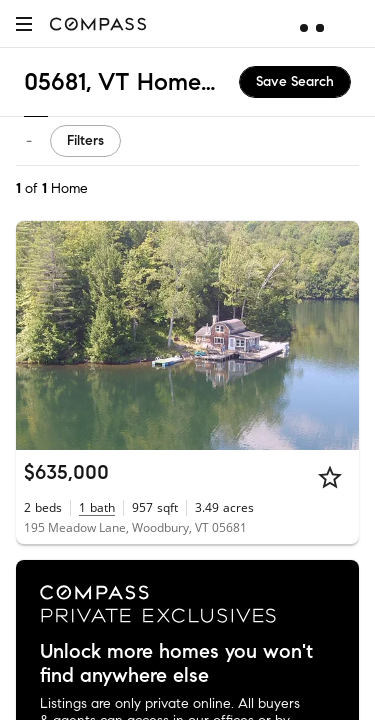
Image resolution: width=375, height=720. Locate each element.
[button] (24, 23)
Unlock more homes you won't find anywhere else (176, 664)
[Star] (330, 477)
